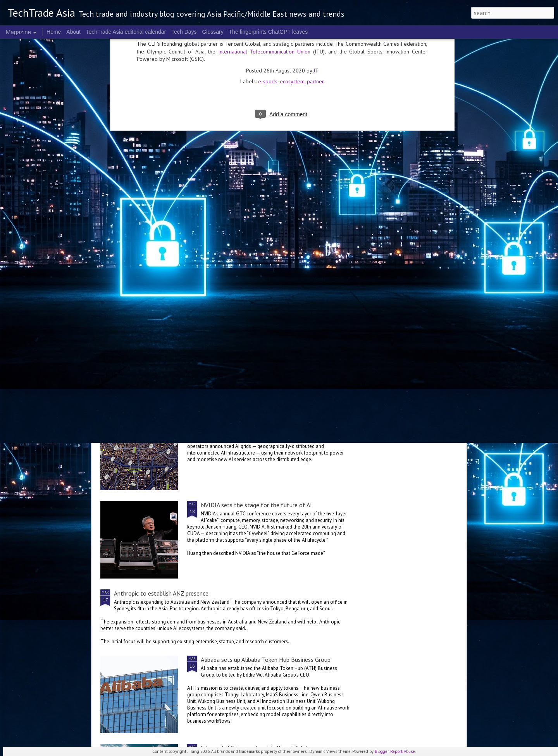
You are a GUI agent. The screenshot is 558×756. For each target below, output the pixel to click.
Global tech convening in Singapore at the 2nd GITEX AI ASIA (146, 299)
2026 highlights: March (236, 291)
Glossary (213, 32)
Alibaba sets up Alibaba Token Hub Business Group (266, 660)
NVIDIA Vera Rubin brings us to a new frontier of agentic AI (416, 299)
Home (54, 32)
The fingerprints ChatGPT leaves (269, 32)
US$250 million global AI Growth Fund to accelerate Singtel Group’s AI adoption (218, 357)
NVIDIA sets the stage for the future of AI (256, 505)
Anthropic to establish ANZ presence (161, 593)
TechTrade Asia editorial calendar (126, 32)
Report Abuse (403, 751)
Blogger (382, 751)
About (73, 32)
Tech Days (184, 32)
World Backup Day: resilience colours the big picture (325, 299)
